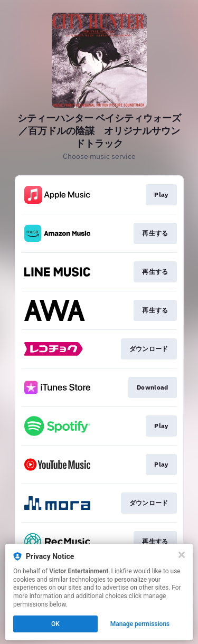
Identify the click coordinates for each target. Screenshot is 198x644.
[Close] (182, 555)
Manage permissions (140, 624)
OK (55, 624)
